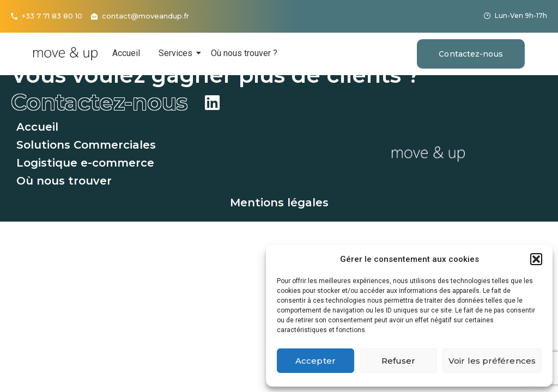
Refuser (399, 361)
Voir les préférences (492, 361)
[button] (536, 259)
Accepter (316, 361)
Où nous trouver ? (244, 53)
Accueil (126, 53)
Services (177, 53)
